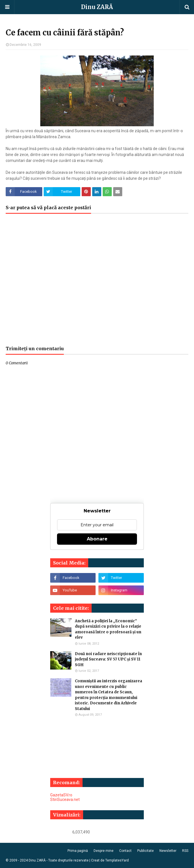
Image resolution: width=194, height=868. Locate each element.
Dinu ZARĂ (97, 7)
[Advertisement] (97, 283)
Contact (125, 851)
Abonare (97, 539)
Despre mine (104, 851)
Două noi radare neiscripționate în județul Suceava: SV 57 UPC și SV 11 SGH (108, 659)
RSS (185, 851)
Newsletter (168, 851)
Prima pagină (78, 851)
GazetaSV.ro (61, 795)
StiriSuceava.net (65, 799)
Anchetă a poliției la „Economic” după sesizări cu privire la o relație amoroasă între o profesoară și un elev (108, 629)
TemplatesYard (117, 860)
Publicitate (145, 851)
